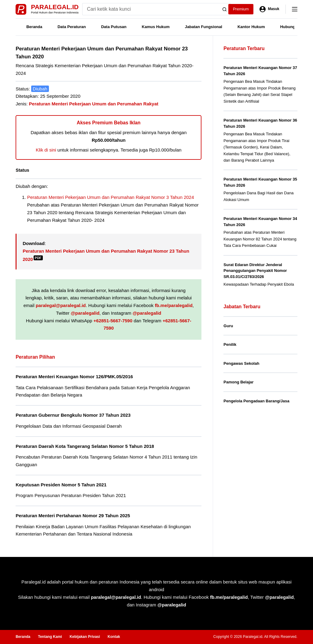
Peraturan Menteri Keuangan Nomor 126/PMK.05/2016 (74, 377)
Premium (241, 9)
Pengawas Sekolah (241, 363)
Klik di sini (46, 150)
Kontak (114, 637)
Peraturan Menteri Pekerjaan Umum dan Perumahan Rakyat (94, 104)
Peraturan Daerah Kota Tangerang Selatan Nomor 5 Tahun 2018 (85, 446)
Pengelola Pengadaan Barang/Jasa (256, 401)
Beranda (34, 27)
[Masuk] (269, 9)
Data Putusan (114, 27)
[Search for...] (151, 9)
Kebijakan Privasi (85, 637)
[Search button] (225, 9)
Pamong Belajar (238, 382)
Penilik (230, 344)
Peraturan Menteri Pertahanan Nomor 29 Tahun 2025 (73, 516)
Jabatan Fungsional (204, 27)
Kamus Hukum (156, 27)
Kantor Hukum (251, 27)
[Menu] (295, 9)
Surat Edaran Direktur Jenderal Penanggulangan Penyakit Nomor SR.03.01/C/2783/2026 (255, 271)
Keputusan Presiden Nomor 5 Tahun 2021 (61, 485)
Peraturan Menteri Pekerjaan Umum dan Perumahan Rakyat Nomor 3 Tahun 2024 (111, 197)
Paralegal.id (55, 7)
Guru (228, 326)
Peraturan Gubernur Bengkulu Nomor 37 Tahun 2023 (73, 415)
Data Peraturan (72, 27)
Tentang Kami (50, 637)
